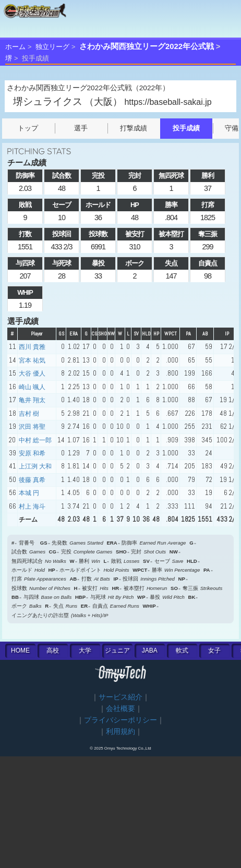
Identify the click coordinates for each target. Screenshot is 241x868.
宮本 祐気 (32, 360)
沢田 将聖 (32, 427)
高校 (53, 650)
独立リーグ (52, 47)
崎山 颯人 (32, 387)
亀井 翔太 (32, 400)
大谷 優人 (32, 373)
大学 (85, 650)
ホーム (15, 47)
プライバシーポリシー (121, 720)
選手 (81, 128)
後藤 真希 (32, 480)
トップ (28, 128)
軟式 (182, 650)
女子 (214, 650)
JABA (150, 650)
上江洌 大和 (35, 466)
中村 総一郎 (35, 440)
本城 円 (29, 493)
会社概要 (121, 709)
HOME (20, 650)
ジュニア (117, 650)
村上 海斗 (32, 507)
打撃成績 (134, 128)
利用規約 (121, 732)
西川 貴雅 (32, 347)
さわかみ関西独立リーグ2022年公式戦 (147, 46)
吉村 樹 (29, 414)
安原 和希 (32, 453)
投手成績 (186, 128)
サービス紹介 (121, 697)
